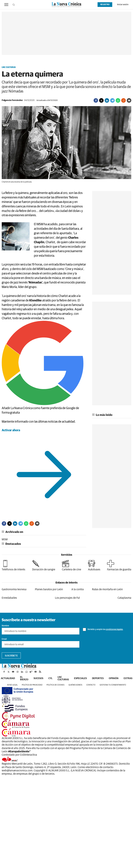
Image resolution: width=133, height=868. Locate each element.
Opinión (114, 678)
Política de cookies (55, 685)
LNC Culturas (9, 67)
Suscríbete (11, 656)
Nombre (5, 626)
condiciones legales (114, 629)
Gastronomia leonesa (14, 589)
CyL (50, 678)
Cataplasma (124, 598)
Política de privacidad (32, 685)
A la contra (78, 589)
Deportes (98, 678)
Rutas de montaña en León (107, 589)
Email (4, 639)
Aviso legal (12, 685)
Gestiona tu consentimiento (113, 685)
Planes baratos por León (49, 589)
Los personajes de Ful (67, 598)
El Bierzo (24, 678)
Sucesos (38, 678)
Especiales (80, 678)
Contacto (91, 685)
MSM (5, 539)
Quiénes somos (75, 685)
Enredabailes (9, 598)
